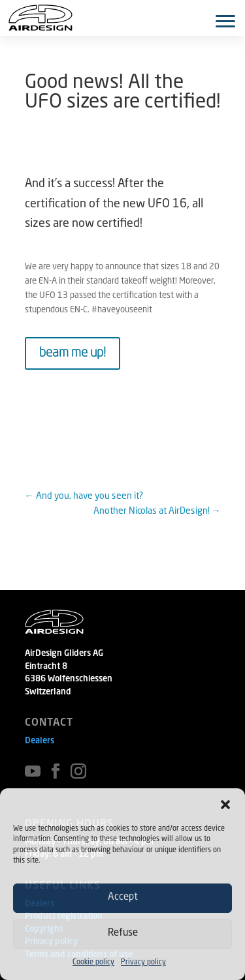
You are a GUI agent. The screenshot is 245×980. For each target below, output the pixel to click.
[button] (225, 805)
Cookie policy (93, 963)
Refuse (123, 933)
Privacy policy (143, 963)
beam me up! (73, 353)
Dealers (40, 741)
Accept (123, 898)
